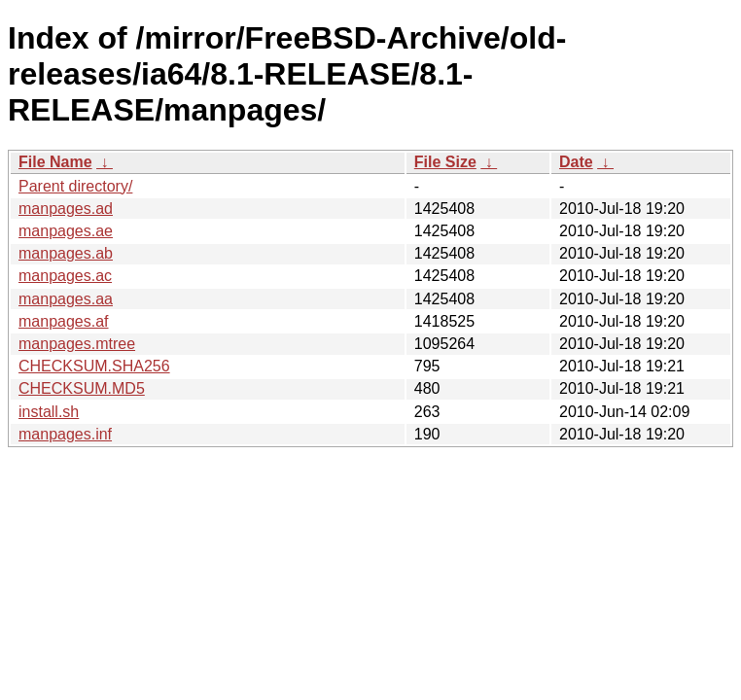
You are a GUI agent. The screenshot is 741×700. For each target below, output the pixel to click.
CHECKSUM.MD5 (82, 388)
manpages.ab (66, 253)
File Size (445, 162)
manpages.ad (66, 209)
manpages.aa (66, 299)
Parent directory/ (75, 186)
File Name (55, 162)
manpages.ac (65, 276)
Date (576, 162)
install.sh (49, 412)
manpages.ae (66, 231)
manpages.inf (65, 434)
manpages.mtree (77, 344)
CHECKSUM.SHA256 (94, 366)
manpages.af (64, 321)
